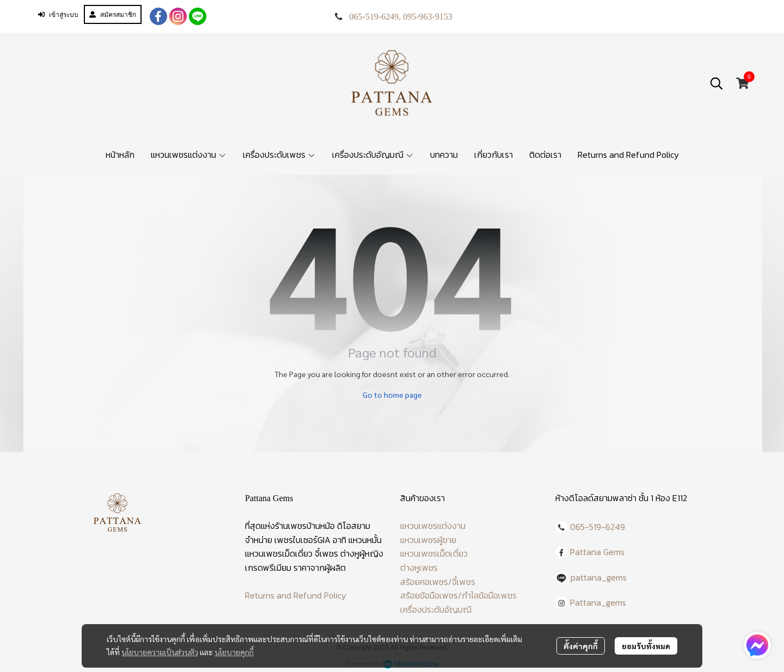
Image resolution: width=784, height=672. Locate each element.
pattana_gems (599, 577)
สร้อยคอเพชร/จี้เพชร (438, 582)
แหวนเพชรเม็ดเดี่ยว (434, 553)
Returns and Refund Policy (296, 595)
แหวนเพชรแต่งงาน (433, 526)
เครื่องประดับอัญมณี (436, 609)
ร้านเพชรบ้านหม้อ (305, 526)
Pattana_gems (598, 602)
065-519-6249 (374, 17)
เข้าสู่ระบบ (58, 14)
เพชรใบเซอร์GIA (302, 540)
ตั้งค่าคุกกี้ (581, 646)
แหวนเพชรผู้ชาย (428, 540)
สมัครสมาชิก (113, 14)
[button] (716, 83)
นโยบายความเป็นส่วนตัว (160, 652)
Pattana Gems (597, 552)
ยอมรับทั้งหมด (646, 646)
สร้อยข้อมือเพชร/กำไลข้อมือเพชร (458, 595)
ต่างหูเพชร (419, 568)
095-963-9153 (428, 17)
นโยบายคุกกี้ (234, 652)
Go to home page (392, 394)
